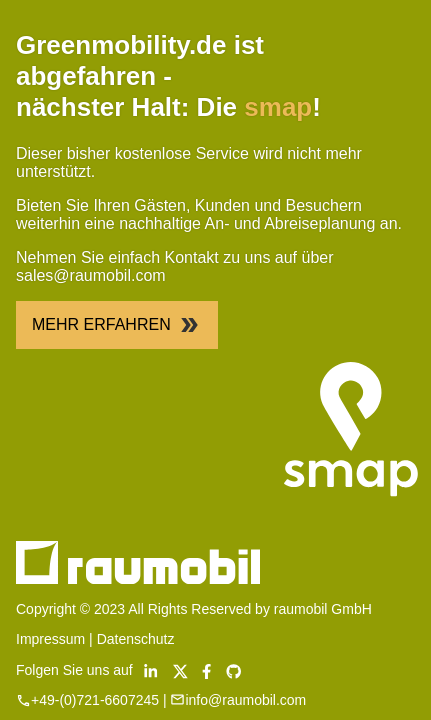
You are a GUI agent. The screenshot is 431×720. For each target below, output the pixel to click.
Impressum (50, 639)
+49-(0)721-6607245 (95, 700)
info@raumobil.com (245, 700)
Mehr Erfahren (117, 325)
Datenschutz (136, 639)
